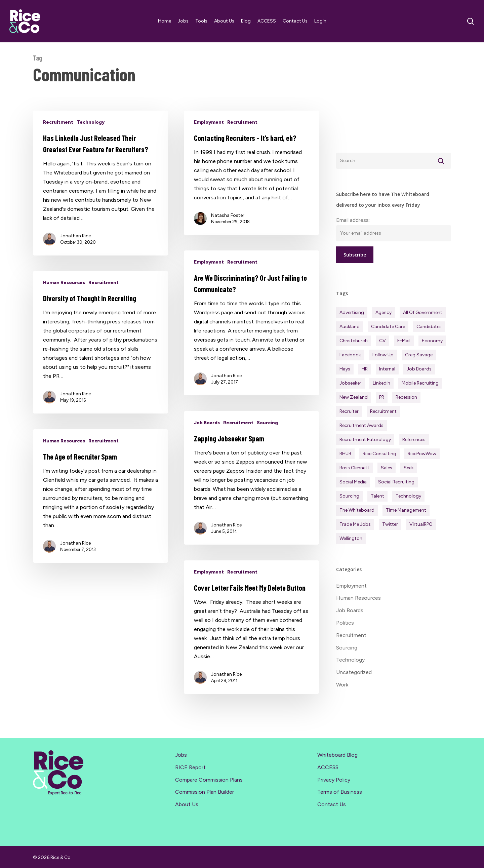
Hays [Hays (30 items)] (345, 369)
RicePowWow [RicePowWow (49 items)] (422, 454)
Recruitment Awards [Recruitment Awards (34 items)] (361, 425)
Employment (209, 122)
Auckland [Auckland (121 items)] (350, 327)
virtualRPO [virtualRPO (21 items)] (421, 524)
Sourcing (267, 439)
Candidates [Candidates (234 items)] (429, 327)
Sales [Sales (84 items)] (387, 468)
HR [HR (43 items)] (365, 369)
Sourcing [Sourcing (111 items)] (349, 496)
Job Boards (207, 439)
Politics (345, 623)
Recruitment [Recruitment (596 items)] (383, 411)
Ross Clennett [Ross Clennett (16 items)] (354, 468)
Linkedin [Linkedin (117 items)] (381, 383)
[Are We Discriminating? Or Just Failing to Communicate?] (252, 339)
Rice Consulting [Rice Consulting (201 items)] (379, 454)
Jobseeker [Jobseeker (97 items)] (350, 383)
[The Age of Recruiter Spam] (101, 512)
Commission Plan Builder (205, 792)
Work (342, 685)
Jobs (181, 755)
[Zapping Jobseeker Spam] (252, 494)
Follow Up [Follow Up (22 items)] (383, 355)
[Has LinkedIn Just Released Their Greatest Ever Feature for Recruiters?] (101, 183)
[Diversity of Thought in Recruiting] (101, 358)
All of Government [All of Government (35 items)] (423, 312)
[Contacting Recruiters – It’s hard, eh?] (252, 173)
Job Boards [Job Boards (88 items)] (419, 369)
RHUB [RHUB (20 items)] (345, 454)
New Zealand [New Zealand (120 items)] (354, 397)
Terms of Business (340, 792)
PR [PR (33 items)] (382, 397)
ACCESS (328, 767)
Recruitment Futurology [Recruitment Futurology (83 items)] (365, 440)
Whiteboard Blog (337, 755)
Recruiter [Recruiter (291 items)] (349, 411)
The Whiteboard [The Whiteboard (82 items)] (357, 510)
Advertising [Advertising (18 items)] (352, 312)
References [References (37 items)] (414, 440)
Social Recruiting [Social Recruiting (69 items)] (396, 482)
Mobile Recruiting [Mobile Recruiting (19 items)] (420, 383)
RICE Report (190, 767)
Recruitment (58, 122)
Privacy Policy (334, 780)
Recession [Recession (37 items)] (406, 397)
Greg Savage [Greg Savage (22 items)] (419, 355)
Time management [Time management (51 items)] (406, 510)
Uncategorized (354, 672)
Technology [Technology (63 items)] (408, 496)
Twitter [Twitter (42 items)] (390, 524)
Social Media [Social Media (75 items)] (353, 482)
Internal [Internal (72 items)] (387, 369)
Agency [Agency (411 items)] (384, 312)
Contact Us (332, 804)
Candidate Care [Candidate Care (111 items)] (388, 327)
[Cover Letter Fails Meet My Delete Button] (252, 643)
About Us (187, 804)
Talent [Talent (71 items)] (377, 496)
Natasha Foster (228, 215)
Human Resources (64, 298)
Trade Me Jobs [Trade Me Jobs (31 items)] (355, 524)
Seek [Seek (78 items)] (409, 468)
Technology (91, 122)
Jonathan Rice (75, 236)
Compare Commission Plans (209, 780)
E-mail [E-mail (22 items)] (404, 341)
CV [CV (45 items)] (382, 341)
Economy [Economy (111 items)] (432, 341)
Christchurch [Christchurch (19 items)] (354, 341)
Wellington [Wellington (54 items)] (351, 538)
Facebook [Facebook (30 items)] (350, 355)
